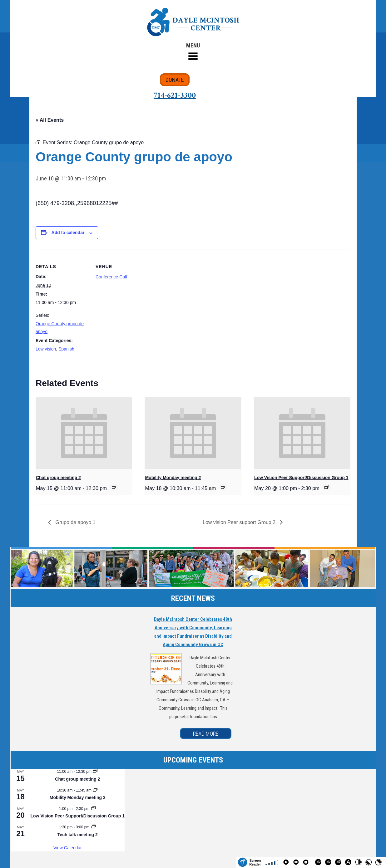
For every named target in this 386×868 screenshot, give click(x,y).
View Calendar (68, 848)
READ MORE (206, 734)
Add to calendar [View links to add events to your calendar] (68, 233)
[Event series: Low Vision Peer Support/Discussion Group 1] (327, 487)
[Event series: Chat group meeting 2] (114, 487)
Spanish (66, 349)
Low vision (46, 349)
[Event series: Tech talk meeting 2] (93, 827)
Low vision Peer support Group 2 (240, 522)
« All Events (50, 120)
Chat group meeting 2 (58, 478)
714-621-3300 (175, 95)
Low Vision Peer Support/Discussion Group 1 (301, 478)
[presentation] (84, 433)
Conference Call (111, 277)
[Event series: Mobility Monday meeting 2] (223, 487)
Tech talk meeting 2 (78, 835)
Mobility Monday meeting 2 (173, 478)
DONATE (175, 80)
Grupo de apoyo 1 (75, 522)
